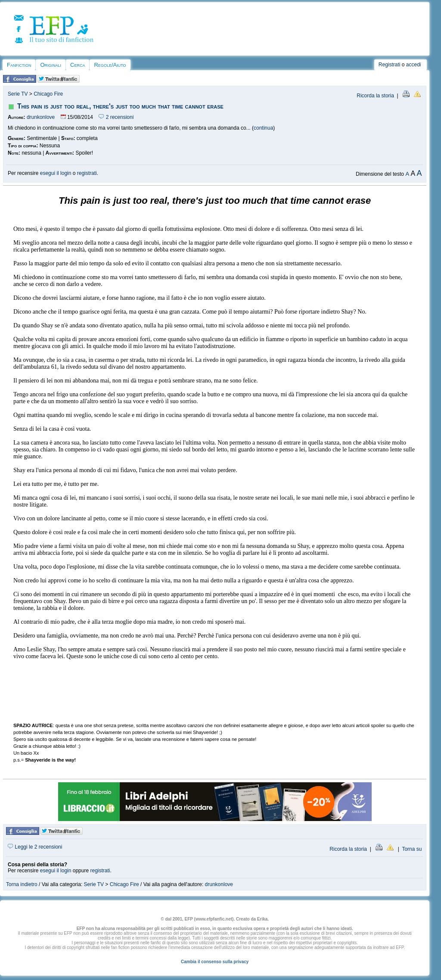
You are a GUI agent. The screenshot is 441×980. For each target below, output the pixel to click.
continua (263, 128)
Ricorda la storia (375, 96)
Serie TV (18, 94)
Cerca (78, 65)
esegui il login (56, 173)
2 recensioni (116, 117)
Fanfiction (19, 65)
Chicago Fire (48, 94)
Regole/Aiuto (110, 65)
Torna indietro (22, 884)
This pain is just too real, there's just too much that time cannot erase (120, 106)
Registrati (390, 65)
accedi (414, 65)
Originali (51, 65)
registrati (87, 173)
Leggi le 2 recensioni (35, 847)
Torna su (412, 849)
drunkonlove (41, 117)
